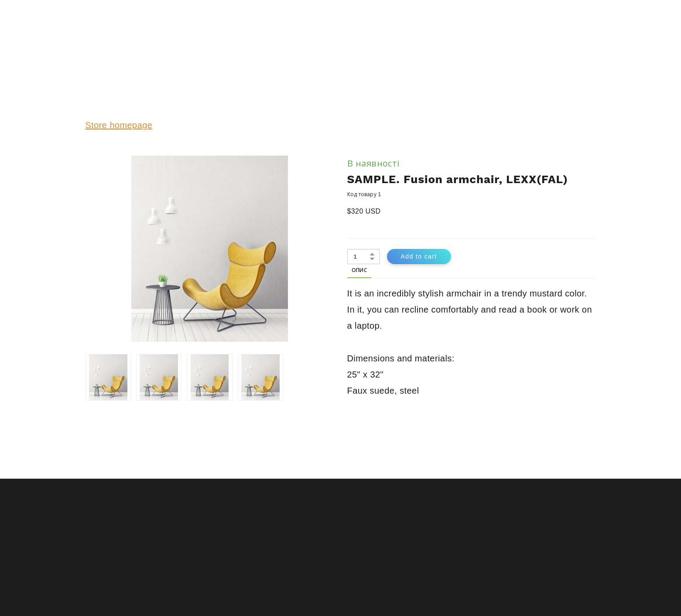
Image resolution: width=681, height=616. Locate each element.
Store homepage (119, 125)
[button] (372, 254)
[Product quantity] (361, 257)
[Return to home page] (113, 36)
